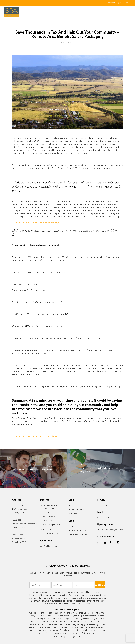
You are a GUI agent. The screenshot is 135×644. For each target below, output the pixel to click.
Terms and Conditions (77, 530)
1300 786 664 (103, 505)
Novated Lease (49, 508)
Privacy (71, 526)
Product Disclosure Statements (81, 534)
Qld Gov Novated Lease (50, 546)
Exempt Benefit (49, 520)
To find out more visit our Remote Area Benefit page (35, 222)
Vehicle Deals (45, 529)
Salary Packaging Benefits (50, 505)
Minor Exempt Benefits (52, 525)
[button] (130, 12)
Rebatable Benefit (50, 516)
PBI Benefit (47, 512)
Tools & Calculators (76, 509)
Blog (70, 505)
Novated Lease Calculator (50, 533)
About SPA (73, 513)
